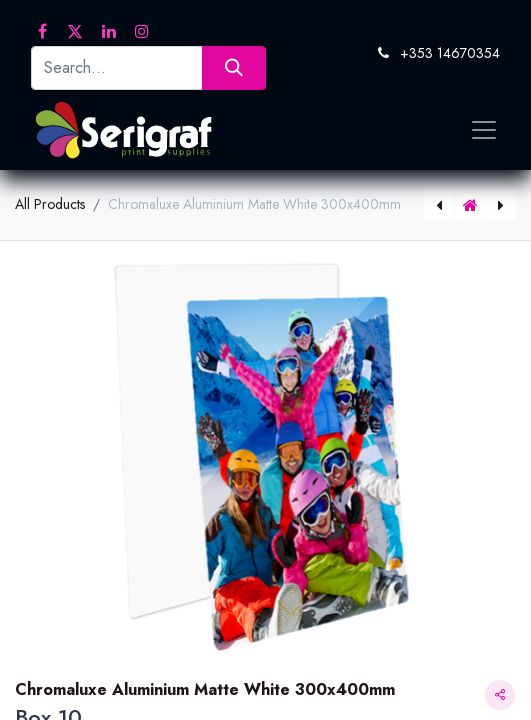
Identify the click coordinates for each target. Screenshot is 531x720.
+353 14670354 (450, 53)
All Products (50, 204)
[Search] (233, 67)
